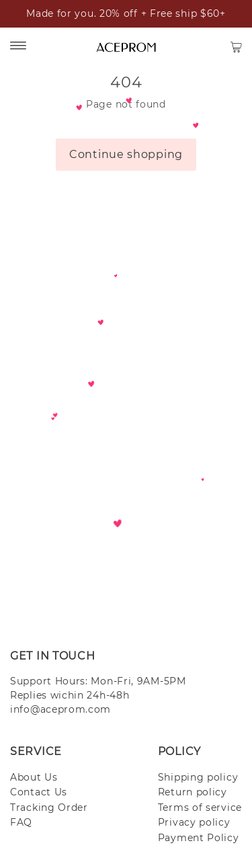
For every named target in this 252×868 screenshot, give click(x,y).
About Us (34, 777)
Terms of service (200, 807)
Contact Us (39, 792)
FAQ (21, 822)
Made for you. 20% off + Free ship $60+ (126, 13)
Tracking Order (49, 807)
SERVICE (36, 751)
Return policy (193, 792)
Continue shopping (126, 154)
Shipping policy (198, 777)
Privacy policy (194, 822)
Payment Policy (199, 838)
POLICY (179, 751)
